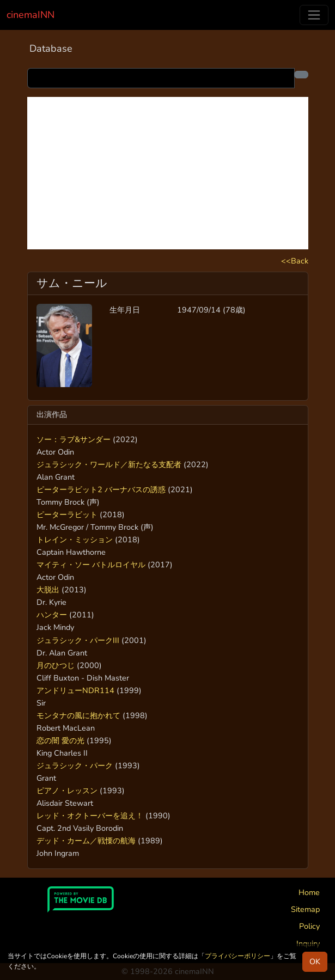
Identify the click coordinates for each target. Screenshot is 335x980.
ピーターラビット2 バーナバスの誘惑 (101, 489)
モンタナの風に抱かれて (78, 715)
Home (309, 892)
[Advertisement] (168, 173)
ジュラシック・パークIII (78, 640)
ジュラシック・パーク (75, 765)
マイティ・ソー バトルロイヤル (91, 565)
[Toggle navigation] (314, 15)
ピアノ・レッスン (67, 791)
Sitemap (305, 909)
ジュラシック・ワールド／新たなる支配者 (109, 464)
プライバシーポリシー (237, 956)
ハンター (52, 615)
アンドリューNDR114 (75, 690)
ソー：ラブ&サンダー (74, 439)
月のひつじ (56, 665)
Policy (309, 926)
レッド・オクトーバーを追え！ (90, 816)
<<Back (295, 261)
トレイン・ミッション (75, 540)
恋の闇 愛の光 (60, 740)
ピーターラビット (67, 514)
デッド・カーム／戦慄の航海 (86, 841)
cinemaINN (31, 15)
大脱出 (48, 590)
